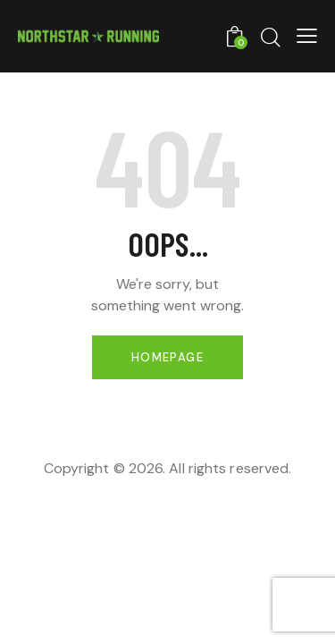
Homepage (167, 357)
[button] (307, 36)
